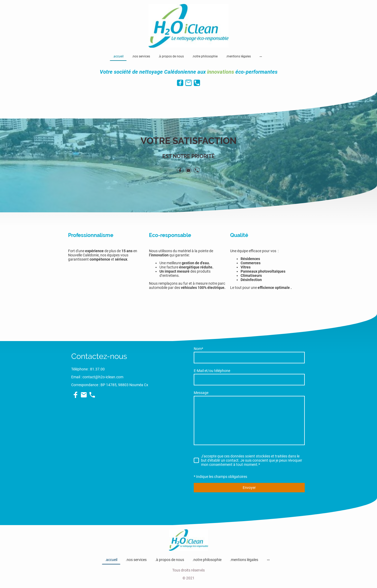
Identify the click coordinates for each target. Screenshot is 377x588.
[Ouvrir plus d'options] (261, 56)
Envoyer (249, 488)
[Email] (188, 83)
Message (201, 393)
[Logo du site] (189, 26)
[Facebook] (180, 83)
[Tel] (197, 83)
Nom (198, 349)
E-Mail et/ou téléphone (212, 371)
